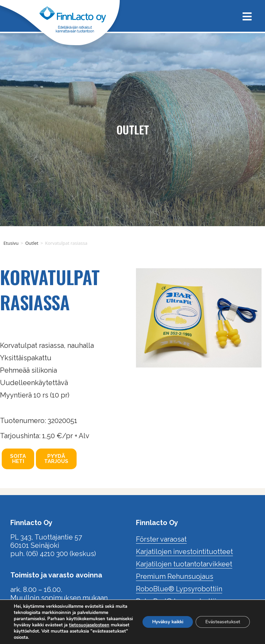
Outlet (32, 243)
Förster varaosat (161, 539)
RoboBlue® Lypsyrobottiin (179, 589)
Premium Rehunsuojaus (175, 576)
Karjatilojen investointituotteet (184, 552)
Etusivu (11, 243)
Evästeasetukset (222, 622)
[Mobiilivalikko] (245, 16)
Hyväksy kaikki (163, 622)
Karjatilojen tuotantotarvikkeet (184, 564)
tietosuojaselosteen (38, 631)
